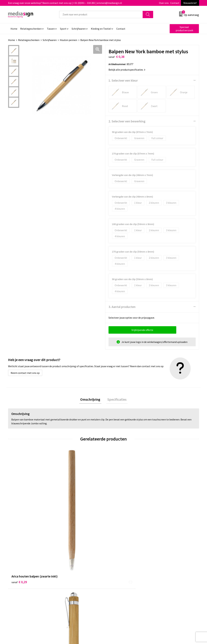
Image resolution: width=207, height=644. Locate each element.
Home (11, 40)
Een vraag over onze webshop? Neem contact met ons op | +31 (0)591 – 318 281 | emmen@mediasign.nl (65, 3)
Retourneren (115, 566)
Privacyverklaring (164, 566)
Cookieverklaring (164, 561)
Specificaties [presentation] (116, 400)
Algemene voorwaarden (168, 556)
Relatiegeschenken (29, 40)
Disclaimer (161, 571)
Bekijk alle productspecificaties (127, 69)
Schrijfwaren (50, 40)
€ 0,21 (67, 508)
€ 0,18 (162, 508)
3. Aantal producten (122, 307)
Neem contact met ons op (25, 373)
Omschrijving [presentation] (91, 400)
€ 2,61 (115, 508)
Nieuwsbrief (190, 3)
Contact (175, 3)
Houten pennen (68, 40)
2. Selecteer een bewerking (127, 121)
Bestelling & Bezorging (120, 561)
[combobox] (101, 14)
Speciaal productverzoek (184, 29)
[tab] (91, 400)
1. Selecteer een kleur (123, 80)
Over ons (164, 3)
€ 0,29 (19, 508)
